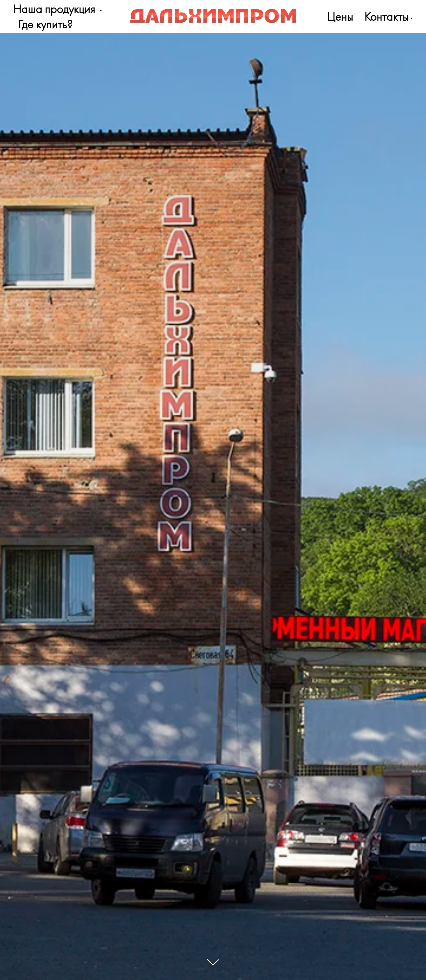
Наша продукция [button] (56, 9)
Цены (340, 17)
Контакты (387, 17)
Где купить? (45, 24)
